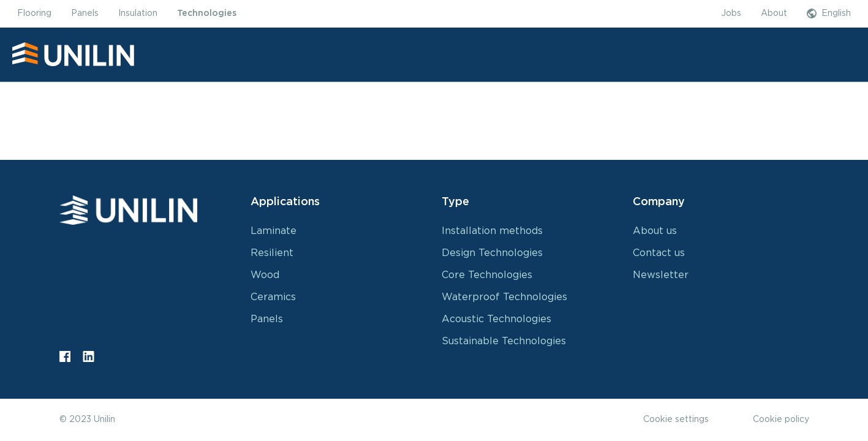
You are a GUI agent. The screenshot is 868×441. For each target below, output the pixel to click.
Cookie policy (781, 420)
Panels (267, 319)
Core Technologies (487, 275)
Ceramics (273, 297)
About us (655, 231)
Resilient (272, 253)
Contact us (659, 253)
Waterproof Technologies (504, 297)
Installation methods (492, 231)
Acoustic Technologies (496, 319)
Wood (265, 275)
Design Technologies (492, 253)
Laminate (274, 231)
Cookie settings (676, 420)
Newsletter (661, 275)
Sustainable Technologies (504, 341)
